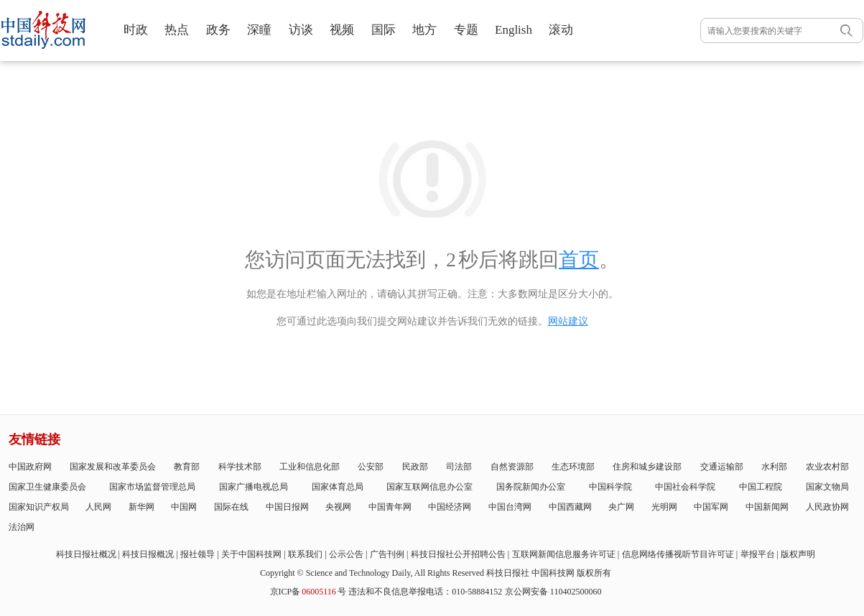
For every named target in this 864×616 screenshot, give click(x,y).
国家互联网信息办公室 (429, 487)
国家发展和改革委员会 (113, 467)
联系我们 (305, 554)
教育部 (187, 467)
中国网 (184, 507)
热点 (177, 30)
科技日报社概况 (86, 554)
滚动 (561, 30)
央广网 (621, 507)
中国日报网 (287, 507)
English (514, 30)
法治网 (22, 527)
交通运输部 (722, 467)
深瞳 (259, 30)
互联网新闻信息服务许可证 (564, 554)
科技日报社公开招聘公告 (458, 554)
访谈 (301, 30)
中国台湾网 (510, 507)
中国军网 (711, 507)
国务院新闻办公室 (531, 487)
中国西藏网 (570, 507)
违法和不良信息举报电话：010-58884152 (425, 592)
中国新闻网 (767, 507)
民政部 (415, 467)
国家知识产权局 (39, 507)
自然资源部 (512, 467)
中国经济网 (450, 507)
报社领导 (198, 554)
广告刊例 (387, 554)
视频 (342, 30)
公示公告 (346, 554)
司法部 (459, 467)
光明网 (664, 507)
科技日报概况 (148, 554)
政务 (218, 30)
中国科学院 (610, 487)
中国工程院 (761, 487)
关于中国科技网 (251, 554)
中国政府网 (30, 467)
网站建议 (568, 321)
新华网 (141, 507)
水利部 (774, 467)
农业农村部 (827, 467)
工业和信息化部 (310, 467)
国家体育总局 (338, 487)
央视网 (338, 507)
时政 (136, 30)
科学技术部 (240, 467)
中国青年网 (390, 507)
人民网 (98, 507)
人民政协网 (827, 507)
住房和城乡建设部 (647, 467)
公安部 (371, 467)
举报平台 (758, 554)
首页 (579, 260)
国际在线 (231, 507)
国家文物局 (827, 487)
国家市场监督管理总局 (152, 487)
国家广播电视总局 (254, 487)
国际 (384, 30)
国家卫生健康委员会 (47, 487)
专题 (466, 30)
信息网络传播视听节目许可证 (678, 554)
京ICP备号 (308, 592)
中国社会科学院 (685, 487)
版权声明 (798, 554)
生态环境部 (573, 467)
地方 (424, 30)
